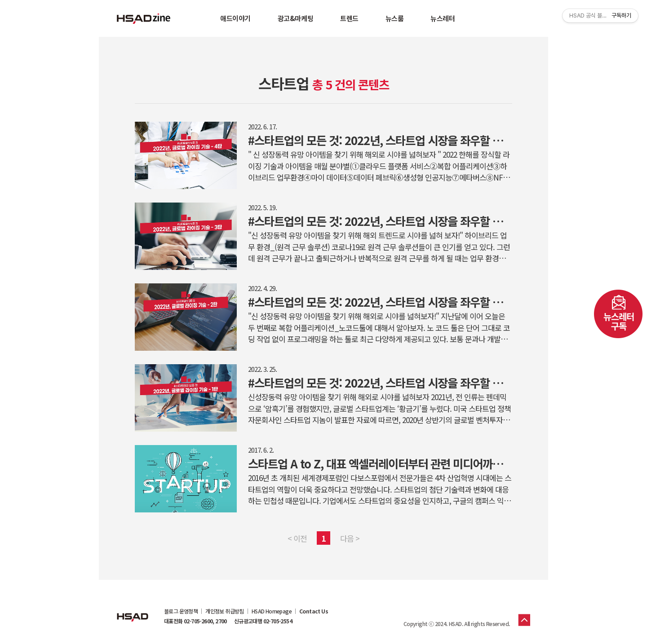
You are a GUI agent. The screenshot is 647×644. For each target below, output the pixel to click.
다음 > (350, 538)
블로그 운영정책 (181, 611)
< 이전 (297, 538)
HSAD (133, 610)
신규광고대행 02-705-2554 (263, 621)
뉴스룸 (395, 18)
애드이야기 (235, 18)
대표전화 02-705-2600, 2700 (195, 621)
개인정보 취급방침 (225, 611)
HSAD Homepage (272, 611)
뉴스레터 (443, 18)
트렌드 (349, 18)
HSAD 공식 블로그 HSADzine (144, 18)
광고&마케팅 (295, 18)
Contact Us (314, 611)
